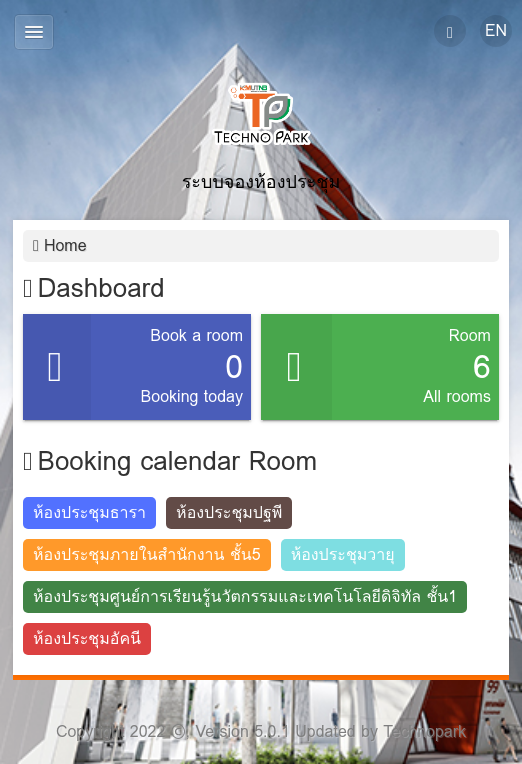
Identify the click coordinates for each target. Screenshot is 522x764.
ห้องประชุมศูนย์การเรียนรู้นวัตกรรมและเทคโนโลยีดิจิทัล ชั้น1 (245, 596)
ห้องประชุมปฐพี (229, 512)
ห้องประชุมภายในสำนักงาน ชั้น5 (147, 554)
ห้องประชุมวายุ (343, 554)
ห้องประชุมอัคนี (87, 638)
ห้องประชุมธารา (89, 512)
